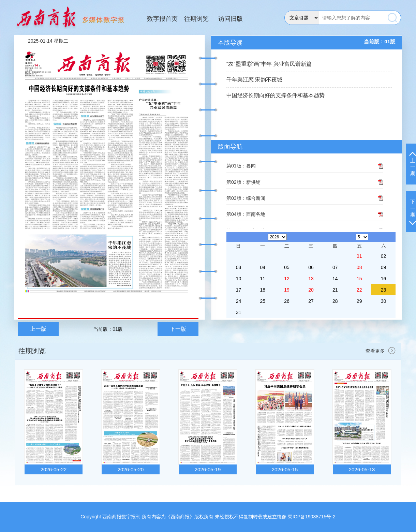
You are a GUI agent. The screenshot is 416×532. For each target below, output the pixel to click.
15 (359, 279)
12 (287, 279)
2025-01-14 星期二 (48, 41)
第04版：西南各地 (246, 214)
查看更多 (382, 351)
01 (359, 256)
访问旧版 (231, 19)
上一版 (38, 329)
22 (359, 290)
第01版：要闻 (241, 166)
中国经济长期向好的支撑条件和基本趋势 (276, 95)
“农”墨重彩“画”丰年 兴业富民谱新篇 (269, 64)
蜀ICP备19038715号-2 (312, 517)
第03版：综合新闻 (246, 198)
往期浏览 (196, 19)
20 (311, 290)
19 (287, 290)
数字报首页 (162, 19)
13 (311, 279)
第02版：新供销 (243, 182)
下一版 (178, 329)
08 (359, 267)
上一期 (413, 164)
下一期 (413, 212)
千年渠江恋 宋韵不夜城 (254, 80)
